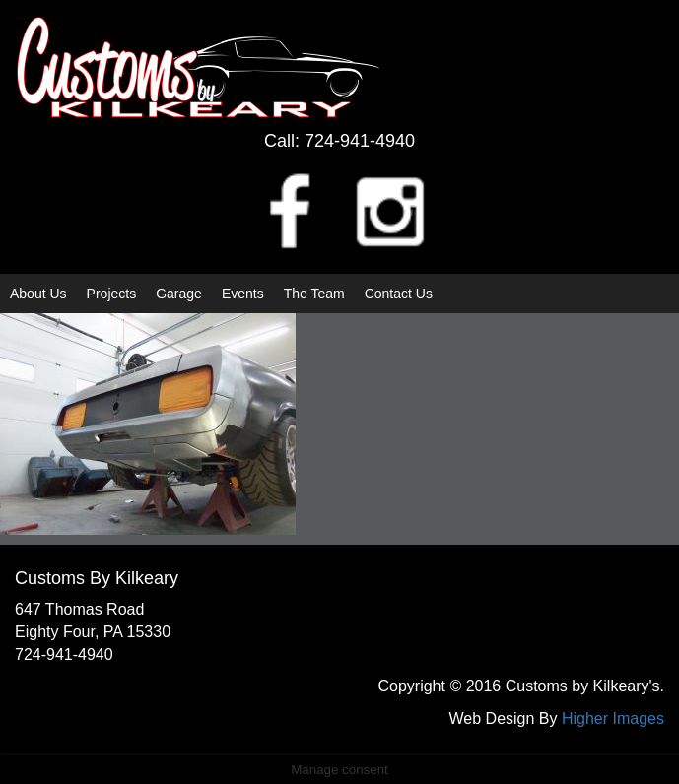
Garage (179, 294)
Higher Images (613, 719)
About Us (38, 294)
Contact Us (399, 294)
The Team (314, 294)
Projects (112, 294)
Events (243, 294)
